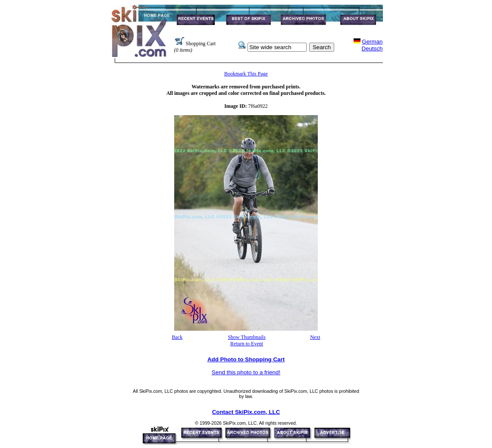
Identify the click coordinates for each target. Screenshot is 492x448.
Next (315, 337)
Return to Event (247, 344)
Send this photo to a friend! (246, 372)
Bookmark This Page (246, 74)
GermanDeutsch (372, 45)
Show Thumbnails (246, 337)
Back (177, 337)
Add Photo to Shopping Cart (246, 359)
